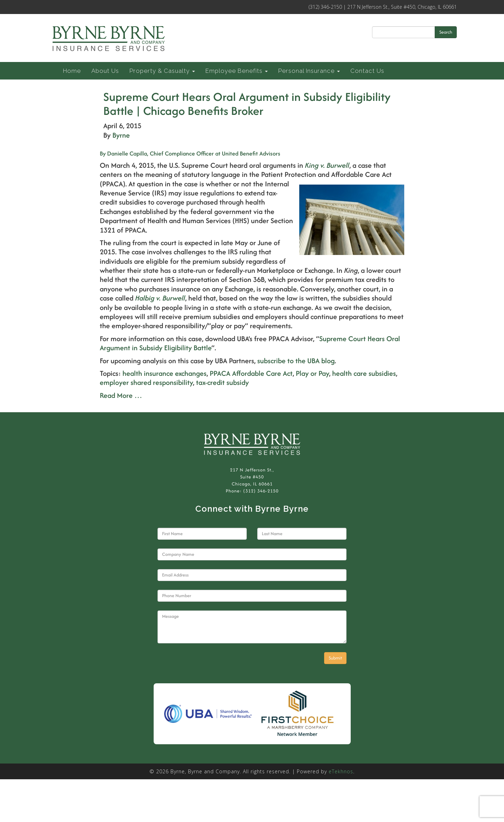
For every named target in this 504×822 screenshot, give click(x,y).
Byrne (121, 135)
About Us (105, 71)
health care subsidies (364, 373)
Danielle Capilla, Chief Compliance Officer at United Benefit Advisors (190, 153)
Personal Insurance (309, 71)
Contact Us (367, 71)
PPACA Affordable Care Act (251, 373)
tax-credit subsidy (222, 382)
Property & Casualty (162, 71)
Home (72, 71)
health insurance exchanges (164, 373)
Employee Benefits (237, 71)
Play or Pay (312, 373)
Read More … (121, 395)
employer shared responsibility (146, 382)
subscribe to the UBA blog (296, 361)
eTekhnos (341, 771)
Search (446, 32)
